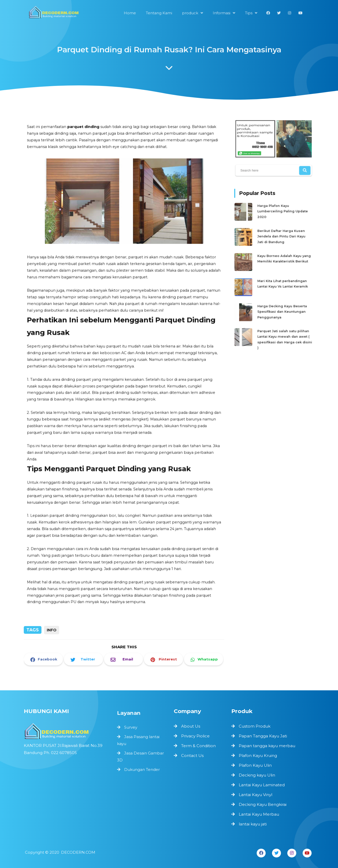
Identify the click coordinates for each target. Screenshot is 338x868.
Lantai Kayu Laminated (262, 785)
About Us (191, 726)
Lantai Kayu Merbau (259, 814)
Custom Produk (255, 726)
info (52, 630)
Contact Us (192, 756)
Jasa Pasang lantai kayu (139, 743)
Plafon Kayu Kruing (258, 756)
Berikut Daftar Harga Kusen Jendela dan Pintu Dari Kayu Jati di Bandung (281, 236)
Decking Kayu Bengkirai (263, 804)
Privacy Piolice (195, 736)
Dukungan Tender (142, 770)
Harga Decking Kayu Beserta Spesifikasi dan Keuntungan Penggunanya (282, 305)
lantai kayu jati (253, 824)
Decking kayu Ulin (257, 775)
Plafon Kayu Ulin (255, 765)
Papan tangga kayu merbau (267, 746)
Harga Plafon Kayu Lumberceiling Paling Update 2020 (282, 214)
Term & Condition (198, 746)
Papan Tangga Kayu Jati (263, 736)
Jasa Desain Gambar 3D (140, 758)
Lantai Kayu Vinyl (255, 795)
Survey (132, 731)
